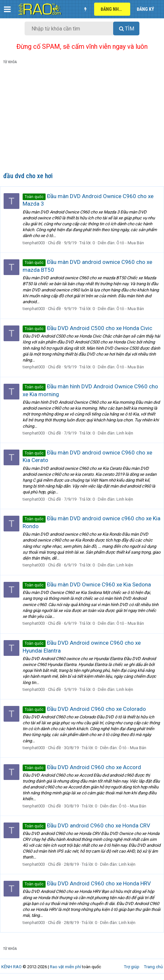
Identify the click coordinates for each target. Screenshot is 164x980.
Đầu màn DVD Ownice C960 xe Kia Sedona (87, 584)
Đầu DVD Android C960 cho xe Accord (82, 767)
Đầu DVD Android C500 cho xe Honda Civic (87, 328)
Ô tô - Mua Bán (130, 243)
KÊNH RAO (11, 967)
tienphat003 (34, 243)
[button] (7, 9)
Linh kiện (125, 433)
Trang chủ (153, 967)
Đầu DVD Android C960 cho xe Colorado (84, 709)
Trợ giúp (132, 967)
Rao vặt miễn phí (65, 967)
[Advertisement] (82, 120)
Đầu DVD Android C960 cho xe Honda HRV (87, 883)
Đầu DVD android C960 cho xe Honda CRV (86, 825)
